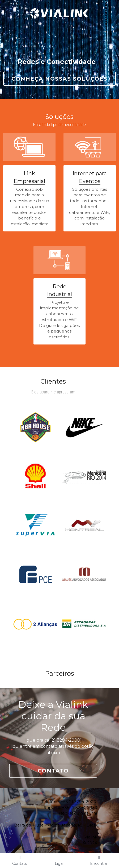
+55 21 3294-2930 (92, 790)
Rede (59, 286)
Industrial (59, 294)
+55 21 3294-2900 (91, 784)
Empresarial (29, 181)
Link (29, 173)
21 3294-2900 (72, 729)
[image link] (59, 8)
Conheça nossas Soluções (59, 79)
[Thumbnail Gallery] (35, 427)
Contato (60, 753)
